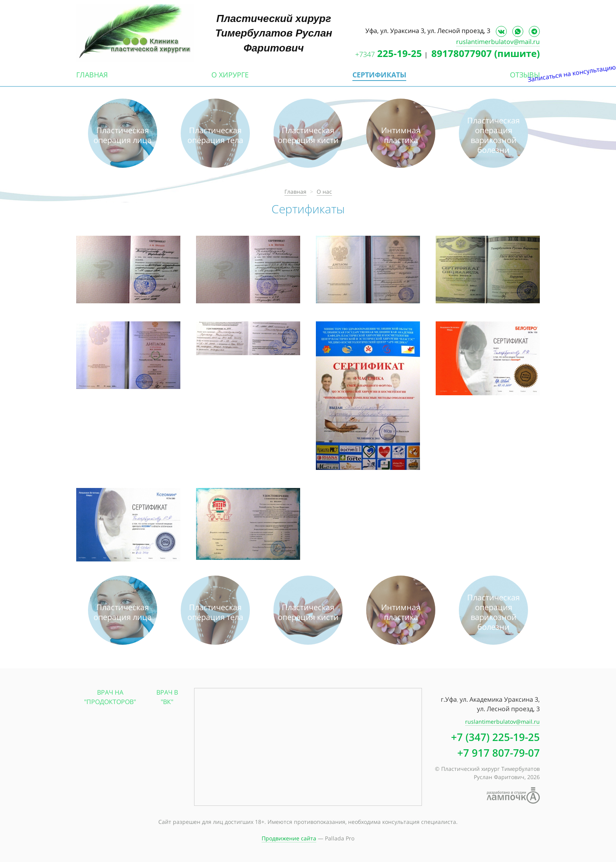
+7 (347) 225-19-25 (495, 737)
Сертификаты (379, 75)
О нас (324, 192)
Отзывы (525, 75)
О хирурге (230, 75)
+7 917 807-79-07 (499, 753)
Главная (92, 75)
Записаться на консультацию (608, 129)
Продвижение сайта (289, 838)
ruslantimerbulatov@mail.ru (498, 42)
